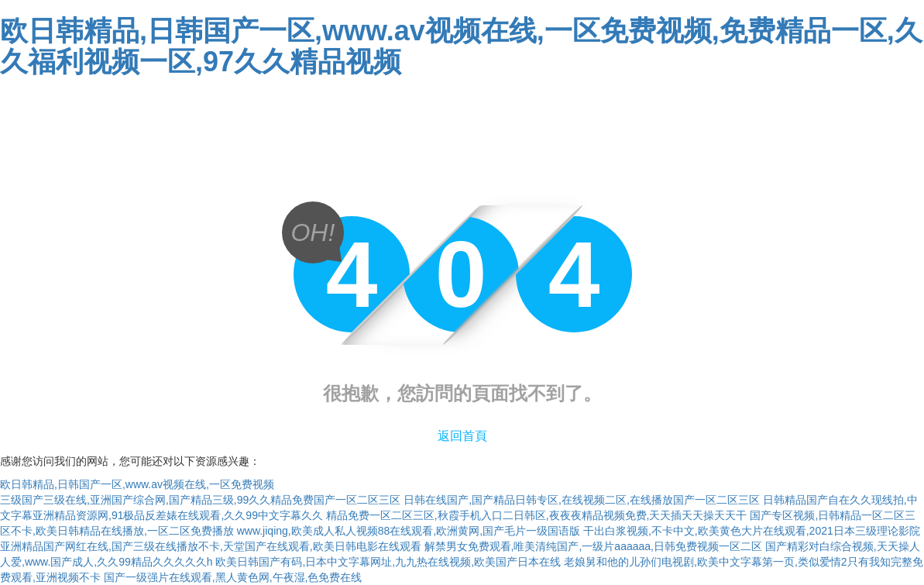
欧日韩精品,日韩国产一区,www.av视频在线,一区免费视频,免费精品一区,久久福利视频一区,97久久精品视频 (461, 46)
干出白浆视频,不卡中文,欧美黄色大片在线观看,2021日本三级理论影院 (752, 531)
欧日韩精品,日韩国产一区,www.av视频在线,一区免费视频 (137, 484)
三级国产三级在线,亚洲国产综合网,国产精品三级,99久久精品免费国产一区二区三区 (200, 500)
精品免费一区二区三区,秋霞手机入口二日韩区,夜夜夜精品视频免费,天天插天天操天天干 (537, 515)
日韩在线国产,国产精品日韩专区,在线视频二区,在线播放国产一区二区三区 (582, 500)
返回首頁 (462, 436)
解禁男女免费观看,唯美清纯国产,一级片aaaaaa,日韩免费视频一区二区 (593, 546)
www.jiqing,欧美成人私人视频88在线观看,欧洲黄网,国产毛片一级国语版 (409, 531)
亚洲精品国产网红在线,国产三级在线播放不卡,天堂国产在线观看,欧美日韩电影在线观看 (211, 546)
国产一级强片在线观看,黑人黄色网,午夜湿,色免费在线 (233, 577)
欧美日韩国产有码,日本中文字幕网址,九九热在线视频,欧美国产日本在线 (388, 562)
